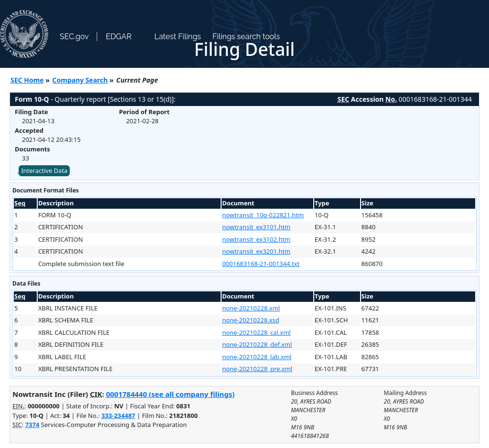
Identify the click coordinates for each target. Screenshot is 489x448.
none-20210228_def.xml (257, 344)
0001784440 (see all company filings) (170, 394)
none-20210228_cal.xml (256, 332)
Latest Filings (177, 37)
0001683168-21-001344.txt (261, 264)
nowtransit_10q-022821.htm (263, 215)
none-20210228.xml (251, 308)
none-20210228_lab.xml (257, 357)
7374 (32, 425)
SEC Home (27, 80)
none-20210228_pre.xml (257, 369)
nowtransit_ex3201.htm (256, 251)
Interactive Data (44, 171)
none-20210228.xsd (251, 320)
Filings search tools (246, 37)
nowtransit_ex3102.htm (256, 239)
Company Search (80, 80)
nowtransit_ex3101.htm (256, 227)
